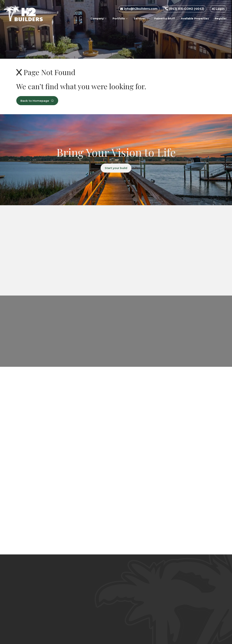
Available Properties (195, 18)
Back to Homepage (38, 101)
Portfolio (120, 18)
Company (99, 18)
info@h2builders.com (139, 9)
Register (221, 18)
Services (141, 18)
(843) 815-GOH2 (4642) (185, 9)
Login (218, 9)
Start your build (116, 168)
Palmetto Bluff (165, 18)
